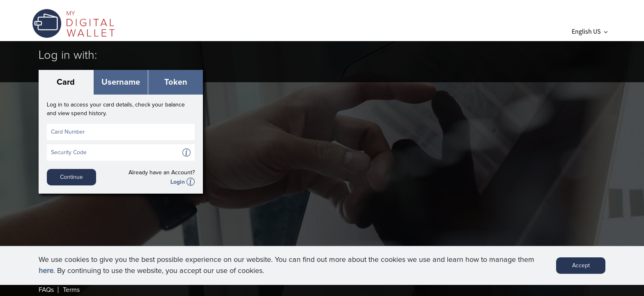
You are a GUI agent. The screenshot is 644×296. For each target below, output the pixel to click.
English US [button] (590, 31)
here (46, 274)
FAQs (46, 290)
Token (176, 82)
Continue (71, 177)
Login (178, 182)
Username (121, 82)
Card (66, 82)
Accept (581, 269)
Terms (71, 290)
